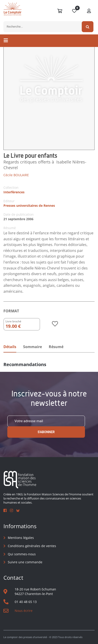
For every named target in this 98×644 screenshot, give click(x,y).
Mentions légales (21, 538)
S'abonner (46, 432)
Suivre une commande (25, 562)
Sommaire (33, 347)
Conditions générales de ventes (32, 546)
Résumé (56, 347)
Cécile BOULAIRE (16, 175)
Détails (10, 347)
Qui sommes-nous (22, 554)
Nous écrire (24, 611)
